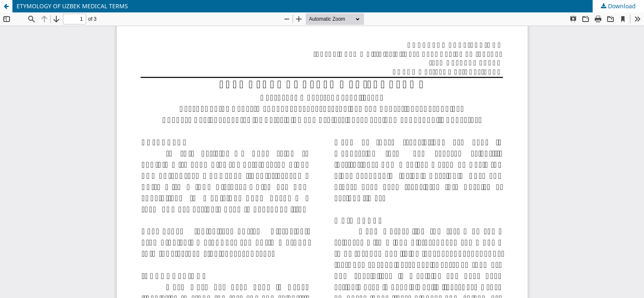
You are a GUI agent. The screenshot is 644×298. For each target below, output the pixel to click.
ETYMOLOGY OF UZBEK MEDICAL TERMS (72, 6)
